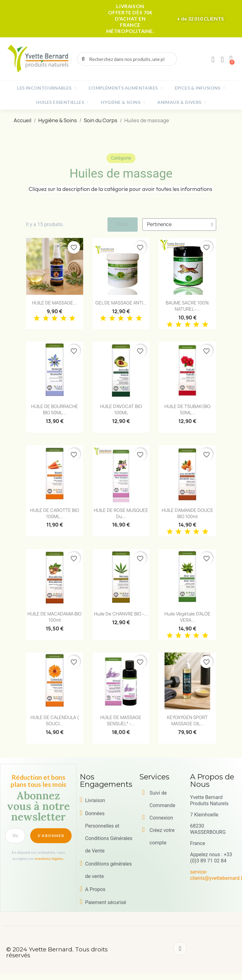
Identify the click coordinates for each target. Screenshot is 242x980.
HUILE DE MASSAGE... (55, 303)
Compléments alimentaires (125, 88)
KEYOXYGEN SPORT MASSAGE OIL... (187, 720)
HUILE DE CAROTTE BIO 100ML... (55, 513)
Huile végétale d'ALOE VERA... (187, 617)
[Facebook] (180, 949)
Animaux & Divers (181, 102)
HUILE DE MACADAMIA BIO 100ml (55, 617)
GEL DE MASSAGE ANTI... (121, 303)
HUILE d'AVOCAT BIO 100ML (121, 409)
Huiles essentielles (62, 102)
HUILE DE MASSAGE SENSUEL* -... (121, 720)
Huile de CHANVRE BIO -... (121, 614)
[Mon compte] (213, 60)
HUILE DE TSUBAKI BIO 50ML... (187, 409)
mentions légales (49, 859)
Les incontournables (47, 88)
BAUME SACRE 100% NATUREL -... (187, 306)
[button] (231, 59)
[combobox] (127, 59)
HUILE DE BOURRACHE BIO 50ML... (55, 409)
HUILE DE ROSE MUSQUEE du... (121, 513)
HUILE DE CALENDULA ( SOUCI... (55, 720)
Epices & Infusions (200, 88)
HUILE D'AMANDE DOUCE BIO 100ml (187, 513)
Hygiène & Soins (123, 102)
